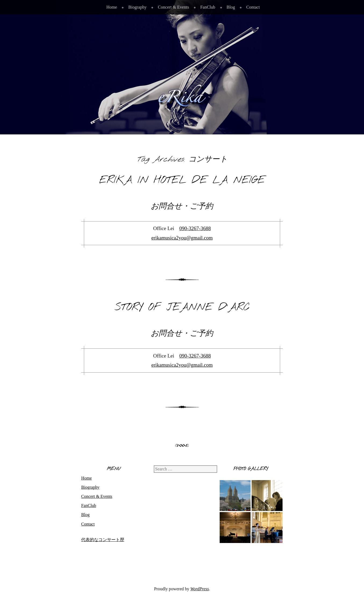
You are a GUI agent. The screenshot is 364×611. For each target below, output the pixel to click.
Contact (253, 7)
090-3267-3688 (195, 228)
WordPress (200, 589)
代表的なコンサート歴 (103, 540)
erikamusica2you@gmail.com (182, 238)
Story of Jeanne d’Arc (182, 307)
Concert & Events (173, 7)
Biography (137, 7)
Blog (231, 7)
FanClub (208, 7)
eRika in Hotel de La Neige (182, 180)
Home (112, 7)
